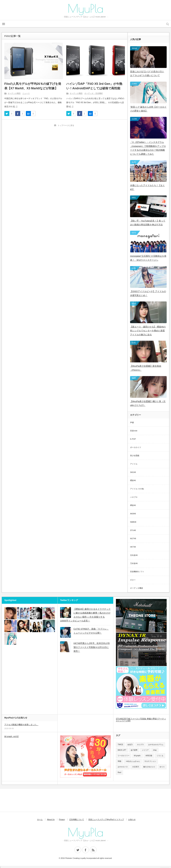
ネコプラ (140, 745)
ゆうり (162, 767)
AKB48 (133, 514)
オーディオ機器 (14, 93)
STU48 (133, 530)
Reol (119, 772)
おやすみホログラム (156, 745)
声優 (132, 422)
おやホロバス (123, 767)
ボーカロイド (136, 447)
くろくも (160, 756)
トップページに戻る (66, 125)
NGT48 (133, 538)
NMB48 (133, 522)
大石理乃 (136, 767)
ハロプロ (134, 497)
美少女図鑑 (135, 456)
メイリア (145, 750)
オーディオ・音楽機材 (94, 93)
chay (155, 750)
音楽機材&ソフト (137, 572)
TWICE (120, 745)
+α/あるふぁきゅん (133, 761)
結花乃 (130, 745)
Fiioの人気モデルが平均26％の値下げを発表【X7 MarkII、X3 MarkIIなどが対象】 (33, 86)
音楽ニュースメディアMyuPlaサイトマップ (106, 819)
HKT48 (133, 547)
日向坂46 (134, 555)
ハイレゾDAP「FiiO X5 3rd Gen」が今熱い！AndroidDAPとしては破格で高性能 (94, 86)
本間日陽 (149, 756)
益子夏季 (134, 750)
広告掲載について (77, 819)
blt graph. (137, 756)
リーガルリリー (124, 756)
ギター (133, 580)
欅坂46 (133, 505)
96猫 (119, 761)
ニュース (26, 93)
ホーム (40, 819)
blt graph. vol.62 (11, 736)
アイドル (134, 464)
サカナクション (150, 761)
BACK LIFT (122, 750)
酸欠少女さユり (149, 767)
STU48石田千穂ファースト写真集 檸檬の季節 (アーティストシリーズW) (141, 720)
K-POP (133, 439)
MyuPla (85, 8)
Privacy (62, 819)
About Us (51, 819)
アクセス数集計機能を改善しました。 (21, 725)
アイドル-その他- (137, 489)
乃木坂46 (134, 563)
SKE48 (133, 472)
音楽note (134, 431)
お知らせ (132, 819)
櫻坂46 (133, 480)
